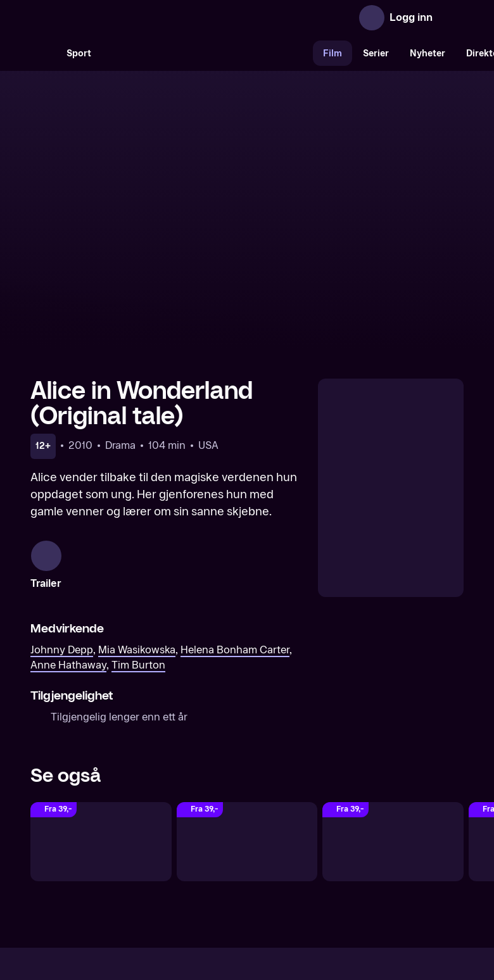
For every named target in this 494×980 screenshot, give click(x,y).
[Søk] (43, 53)
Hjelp (268, 870)
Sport (79, 53)
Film (332, 53)
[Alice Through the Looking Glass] (247, 710)
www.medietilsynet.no (325, 913)
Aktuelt (175, 870)
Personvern (383, 870)
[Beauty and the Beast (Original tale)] (101, 710)
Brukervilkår (318, 870)
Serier (376, 53)
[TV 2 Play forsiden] (125, 18)
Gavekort (224, 870)
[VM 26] (207, 53)
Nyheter (427, 53)
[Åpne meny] (451, 18)
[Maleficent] (393, 710)
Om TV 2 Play (116, 870)
